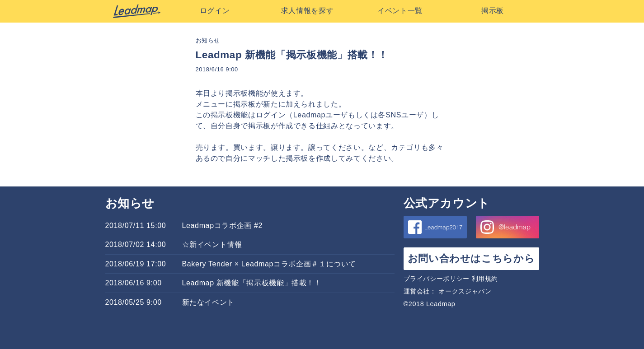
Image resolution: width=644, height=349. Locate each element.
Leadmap (137, 11)
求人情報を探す (307, 11)
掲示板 (493, 11)
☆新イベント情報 (212, 244)
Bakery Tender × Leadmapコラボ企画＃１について (269, 264)
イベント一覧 (400, 11)
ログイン (215, 11)
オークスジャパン (465, 291)
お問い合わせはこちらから (471, 258)
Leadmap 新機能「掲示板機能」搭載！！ (252, 283)
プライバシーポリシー (437, 279)
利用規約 (485, 279)
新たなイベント (208, 302)
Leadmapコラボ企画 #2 (223, 226)
